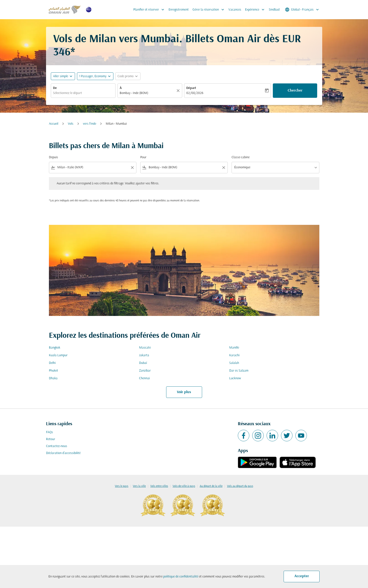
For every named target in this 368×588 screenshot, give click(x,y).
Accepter (302, 576)
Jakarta (144, 355)
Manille (234, 348)
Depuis (53, 157)
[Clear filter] (132, 168)
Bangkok (55, 348)
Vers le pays (122, 486)
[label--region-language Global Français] (302, 10)
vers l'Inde (90, 124)
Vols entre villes (159, 486)
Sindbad (274, 10)
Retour (51, 439)
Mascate (145, 348)
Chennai (144, 378)
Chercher (295, 91)
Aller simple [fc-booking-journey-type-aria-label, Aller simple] (61, 76)
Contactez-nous (57, 446)
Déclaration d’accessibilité (63, 453)
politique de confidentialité (181, 577)
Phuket (53, 371)
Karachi (234, 355)
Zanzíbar (145, 371)
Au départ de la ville (211, 486)
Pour (143, 157)
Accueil (54, 124)
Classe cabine (241, 157)
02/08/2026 (195, 93)
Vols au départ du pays (240, 486)
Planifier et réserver (150, 10)
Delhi (52, 363)
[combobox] (83, 93)
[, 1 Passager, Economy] (93, 76)
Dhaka (53, 378)
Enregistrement (179, 10)
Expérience (256, 10)
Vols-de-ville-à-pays (184, 486)
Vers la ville (139, 486)
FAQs (50, 432)
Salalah (234, 363)
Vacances (235, 10)
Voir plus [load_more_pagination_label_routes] (184, 392)
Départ (191, 88)
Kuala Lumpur (58, 355)
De (55, 88)
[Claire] (179, 91)
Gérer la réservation (210, 10)
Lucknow (235, 378)
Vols (71, 124)
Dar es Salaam (239, 371)
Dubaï (143, 363)
